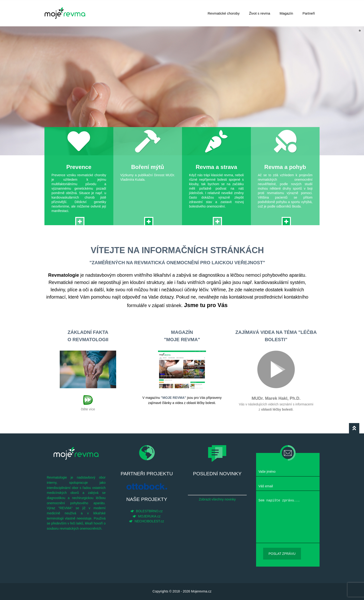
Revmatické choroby (224, 11)
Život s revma (260, 11)
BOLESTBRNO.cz (149, 511)
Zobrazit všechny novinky (217, 499)
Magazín (286, 11)
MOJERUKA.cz (149, 516)
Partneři (309, 11)
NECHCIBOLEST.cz (149, 521)
